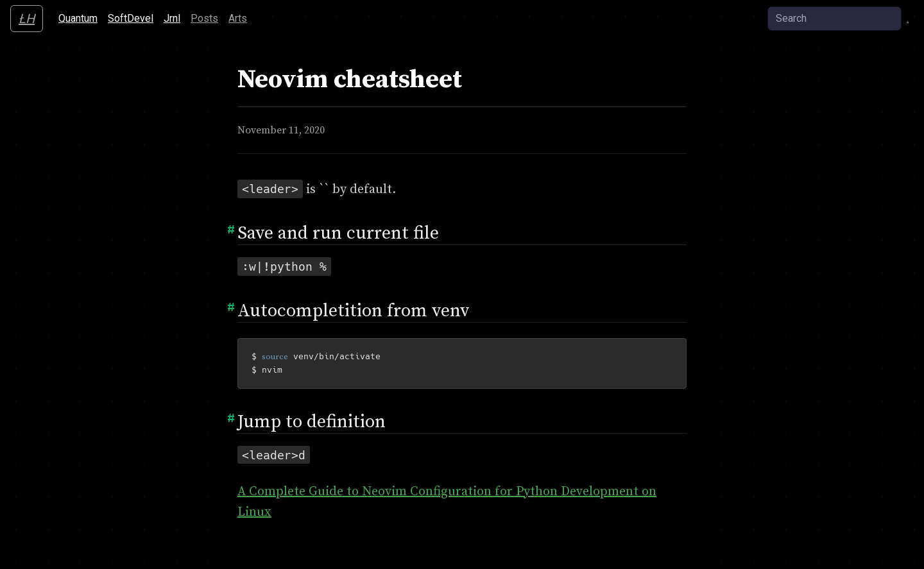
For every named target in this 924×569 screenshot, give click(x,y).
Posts (204, 18)
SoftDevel (133, 17)
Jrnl (172, 18)
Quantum (81, 17)
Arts (238, 18)
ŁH (27, 19)
